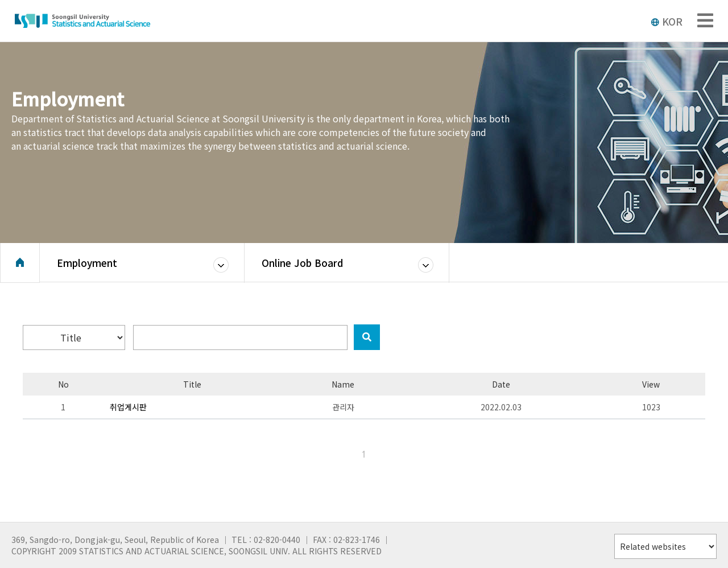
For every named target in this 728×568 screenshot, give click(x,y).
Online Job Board (302, 264)
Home (20, 265)
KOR (667, 21)
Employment (87, 264)
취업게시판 (128, 407)
